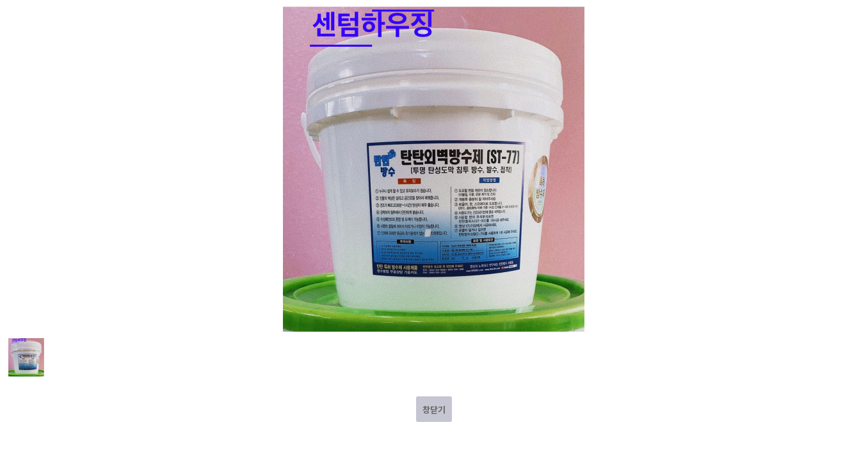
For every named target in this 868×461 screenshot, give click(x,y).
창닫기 (434, 409)
